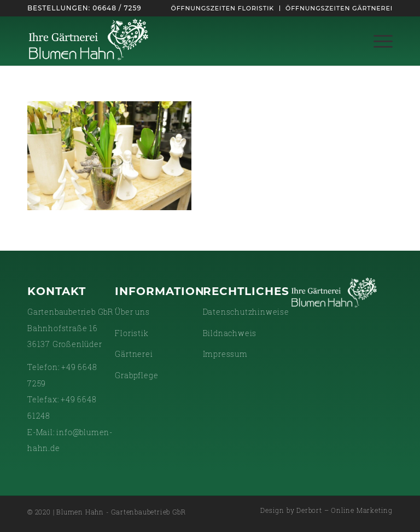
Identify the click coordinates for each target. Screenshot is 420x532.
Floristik (132, 333)
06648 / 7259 (117, 8)
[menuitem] (223, 8)
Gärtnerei (134, 354)
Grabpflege (136, 375)
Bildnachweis (230, 333)
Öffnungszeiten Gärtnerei (339, 8)
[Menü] (378, 41)
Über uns (132, 312)
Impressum (225, 354)
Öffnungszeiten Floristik (223, 8)
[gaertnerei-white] (89, 41)
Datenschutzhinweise (246, 312)
